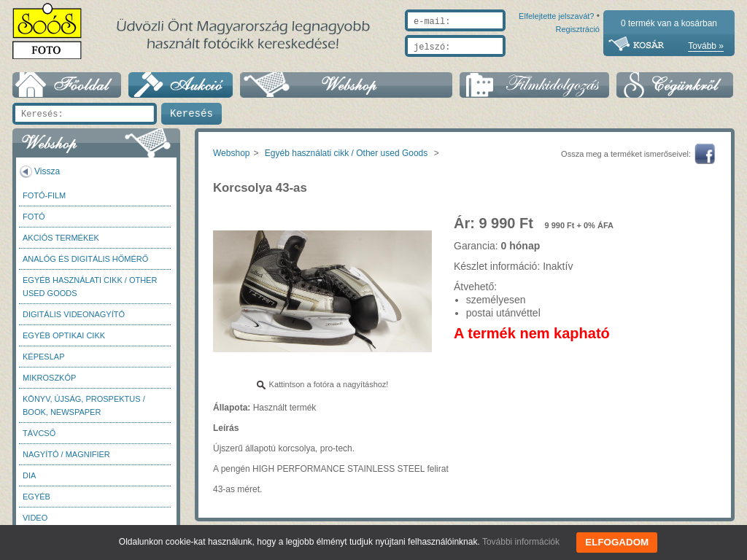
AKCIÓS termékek (61, 238)
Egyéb (36, 497)
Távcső (39, 433)
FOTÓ (34, 217)
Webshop (231, 153)
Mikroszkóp (49, 378)
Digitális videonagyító (74, 314)
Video (35, 518)
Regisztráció (577, 63)
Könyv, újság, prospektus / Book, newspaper (84, 405)
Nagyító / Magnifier (66, 454)
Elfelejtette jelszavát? (510, 63)
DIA (29, 475)
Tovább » (706, 46)
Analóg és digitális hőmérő (85, 259)
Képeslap (43, 357)
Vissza (47, 171)
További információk (525, 542)
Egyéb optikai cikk (64, 335)
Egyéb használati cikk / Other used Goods (90, 287)
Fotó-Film (44, 195)
